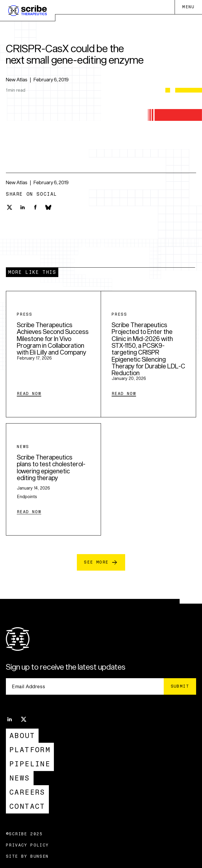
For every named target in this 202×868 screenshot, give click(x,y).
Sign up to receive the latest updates (66, 667)
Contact (27, 806)
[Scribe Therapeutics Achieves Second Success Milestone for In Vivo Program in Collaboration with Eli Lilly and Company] (53, 354)
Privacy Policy (27, 845)
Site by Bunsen (27, 857)
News (20, 778)
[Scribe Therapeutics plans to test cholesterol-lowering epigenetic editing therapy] (53, 479)
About (22, 736)
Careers (27, 792)
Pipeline (30, 764)
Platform (30, 750)
